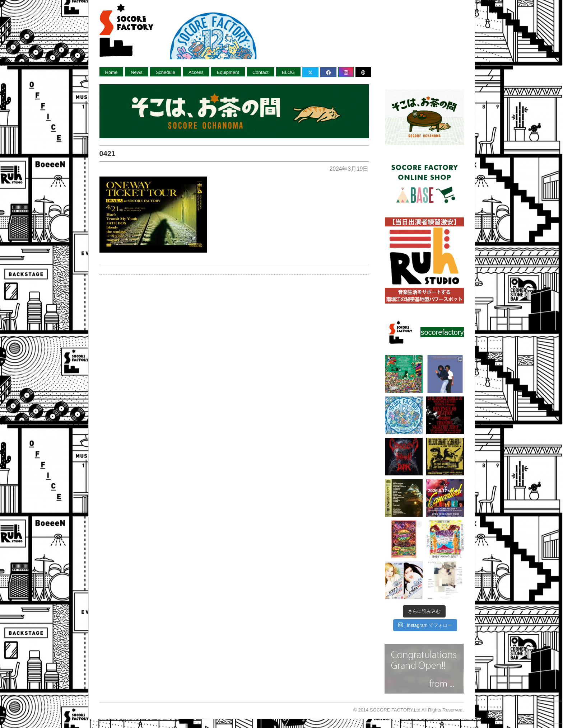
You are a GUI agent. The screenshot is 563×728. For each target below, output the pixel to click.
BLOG (288, 72)
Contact (260, 72)
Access (196, 72)
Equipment (228, 72)
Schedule (166, 72)
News (137, 72)
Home (111, 72)
